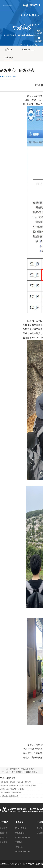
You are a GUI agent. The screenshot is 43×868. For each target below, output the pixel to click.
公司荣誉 (4, 842)
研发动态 (9, 57)
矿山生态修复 (21, 828)
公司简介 (4, 828)
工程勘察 (19, 842)
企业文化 (4, 833)
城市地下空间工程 (22, 851)
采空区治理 (20, 833)
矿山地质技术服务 (22, 837)
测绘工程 (19, 847)
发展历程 (4, 837)
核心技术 (9, 50)
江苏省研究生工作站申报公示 (22, 769)
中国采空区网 (35, 5)
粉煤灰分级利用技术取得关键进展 (24, 772)
